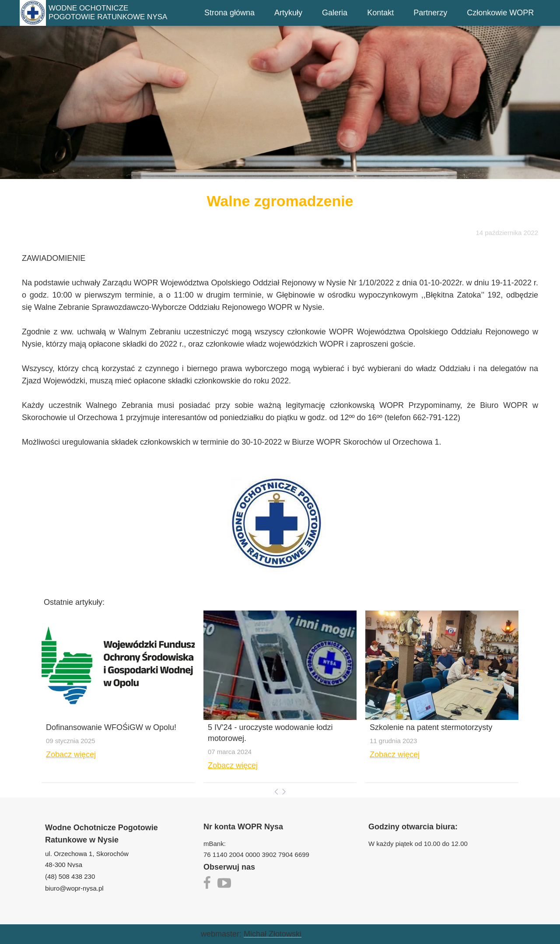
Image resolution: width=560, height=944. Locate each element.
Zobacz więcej (71, 754)
